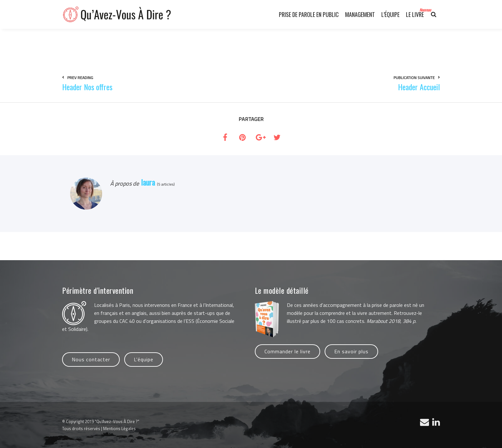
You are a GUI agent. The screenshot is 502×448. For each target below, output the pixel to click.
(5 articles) (165, 184)
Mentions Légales (119, 428)
